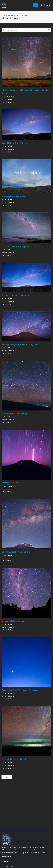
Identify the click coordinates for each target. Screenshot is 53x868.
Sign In (47, 5)
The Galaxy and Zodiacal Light (15, 414)
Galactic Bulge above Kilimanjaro (16, 552)
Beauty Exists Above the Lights (15, 759)
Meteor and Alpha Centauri (13, 621)
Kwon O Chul (8, 146)
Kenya (10, 99)
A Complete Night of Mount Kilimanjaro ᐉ (20, 344)
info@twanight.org (10, 866)
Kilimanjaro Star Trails (11, 483)
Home (3, 16)
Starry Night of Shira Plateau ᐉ (15, 143)
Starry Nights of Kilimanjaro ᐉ (14, 196)
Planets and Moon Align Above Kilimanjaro (20, 690)
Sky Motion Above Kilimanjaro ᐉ (15, 295)
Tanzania (11, 149)
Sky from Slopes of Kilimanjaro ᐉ (16, 247)
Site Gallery (11, 16)
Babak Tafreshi (9, 96)
